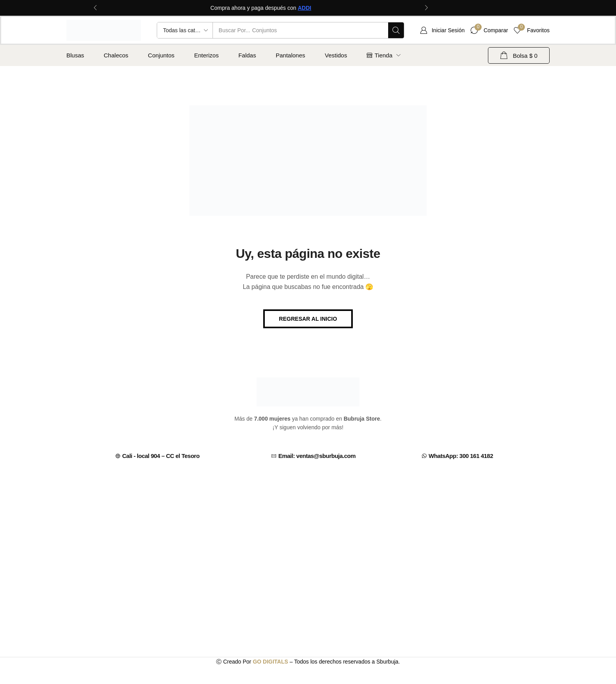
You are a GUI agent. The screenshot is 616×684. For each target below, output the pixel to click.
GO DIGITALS (270, 662)
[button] (442, 30)
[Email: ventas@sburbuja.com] (274, 456)
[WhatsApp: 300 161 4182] (424, 456)
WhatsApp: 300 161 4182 (461, 456)
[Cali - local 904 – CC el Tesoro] (118, 456)
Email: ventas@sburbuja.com (317, 456)
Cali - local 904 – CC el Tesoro (161, 456)
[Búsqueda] (396, 30)
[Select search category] (185, 30)
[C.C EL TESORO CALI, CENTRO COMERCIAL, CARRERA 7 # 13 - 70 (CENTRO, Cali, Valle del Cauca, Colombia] (308, 529)
